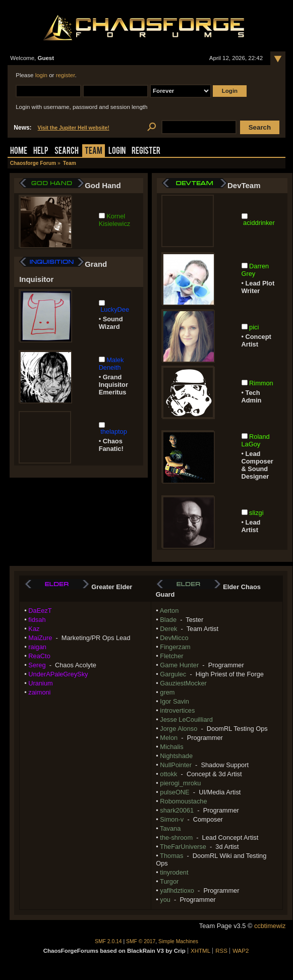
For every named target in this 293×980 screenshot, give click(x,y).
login (41, 75)
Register (146, 152)
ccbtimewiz (270, 926)
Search (67, 152)
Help (41, 152)
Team (94, 152)
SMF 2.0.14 (108, 941)
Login (117, 152)
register (66, 75)
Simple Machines (178, 941)
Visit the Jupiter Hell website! (74, 128)
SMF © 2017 (141, 941)
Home (19, 152)
